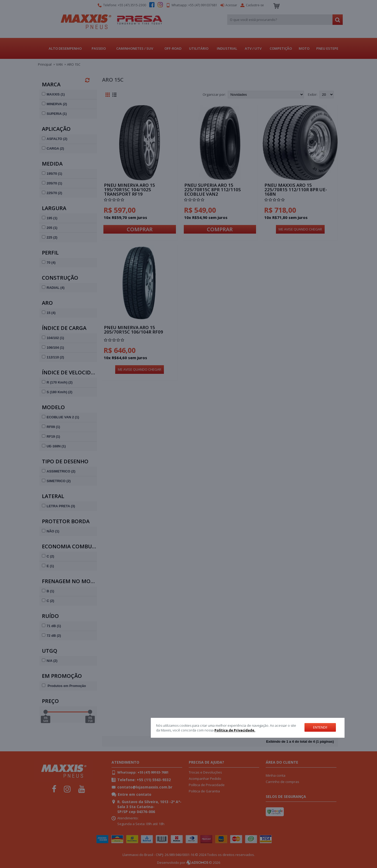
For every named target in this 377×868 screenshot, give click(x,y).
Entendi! (320, 727)
